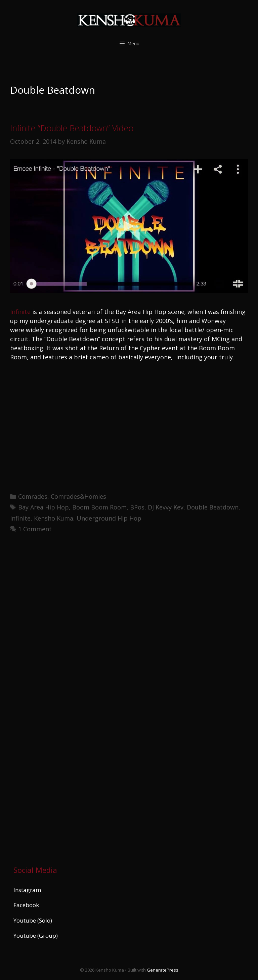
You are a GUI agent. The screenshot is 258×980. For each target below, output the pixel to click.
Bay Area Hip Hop (44, 507)
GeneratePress (163, 970)
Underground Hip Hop (109, 518)
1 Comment (35, 529)
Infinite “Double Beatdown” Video (72, 128)
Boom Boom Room (99, 507)
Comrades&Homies (78, 496)
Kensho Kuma (54, 518)
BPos (137, 507)
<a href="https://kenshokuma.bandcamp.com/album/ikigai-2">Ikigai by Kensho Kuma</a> (72, 697)
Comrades (33, 496)
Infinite (20, 312)
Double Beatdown (213, 507)
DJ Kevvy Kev (166, 507)
